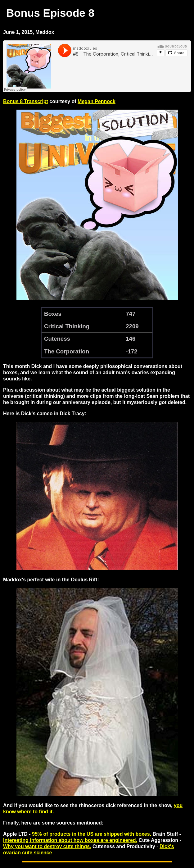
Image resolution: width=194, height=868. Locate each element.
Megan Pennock (97, 101)
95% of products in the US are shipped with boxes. (92, 834)
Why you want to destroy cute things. (47, 846)
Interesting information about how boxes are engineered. (70, 840)
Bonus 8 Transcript (26, 101)
